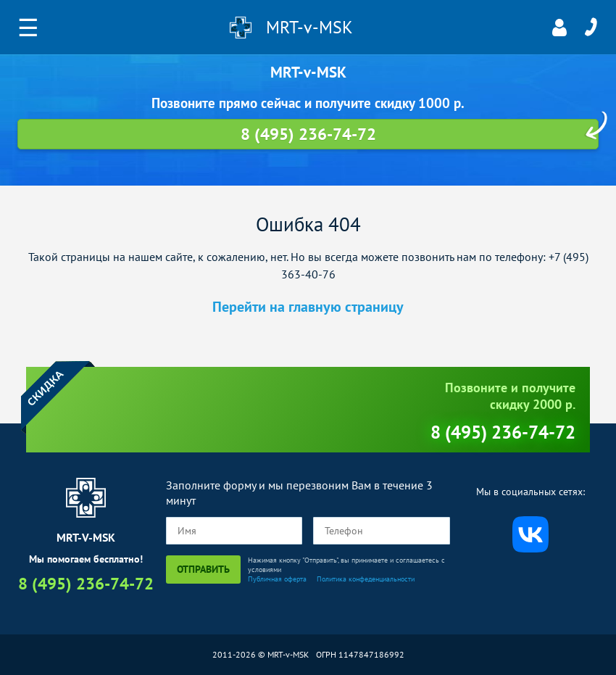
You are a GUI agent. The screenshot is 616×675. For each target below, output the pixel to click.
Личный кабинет (559, 28)
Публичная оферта (277, 579)
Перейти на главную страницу (308, 307)
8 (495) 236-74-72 (591, 28)
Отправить (203, 569)
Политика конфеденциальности (366, 579)
